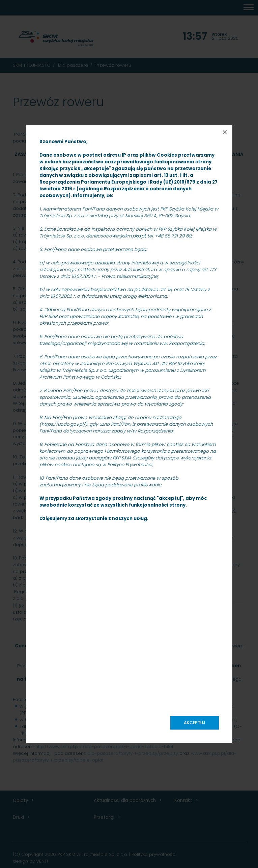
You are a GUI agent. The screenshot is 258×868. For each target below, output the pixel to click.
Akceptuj (195, 723)
